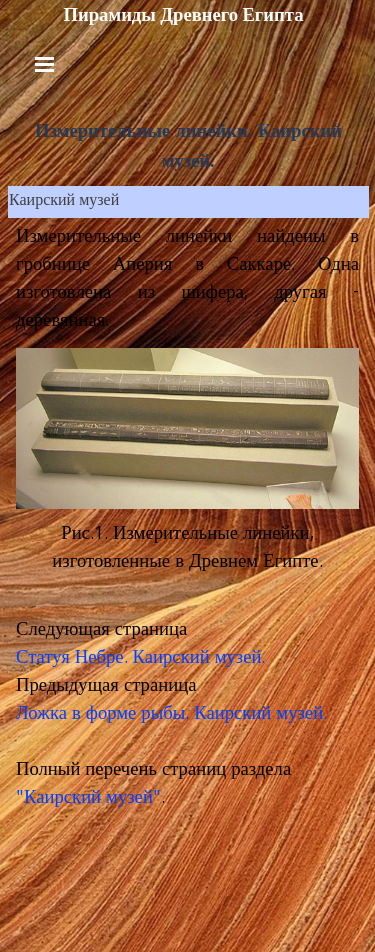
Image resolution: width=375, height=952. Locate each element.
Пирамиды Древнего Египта (183, 15)
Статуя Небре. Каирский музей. (140, 659)
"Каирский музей (84, 799)
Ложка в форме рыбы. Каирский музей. (171, 715)
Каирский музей (64, 202)
